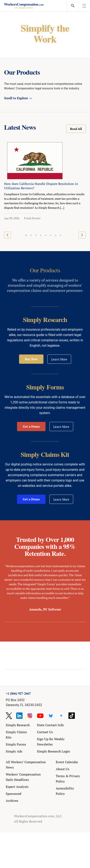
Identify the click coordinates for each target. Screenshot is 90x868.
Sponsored (14, 794)
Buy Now (31, 359)
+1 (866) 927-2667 (18, 693)
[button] (26, 235)
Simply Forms (16, 744)
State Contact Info (50, 725)
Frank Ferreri (32, 218)
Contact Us (45, 732)
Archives (12, 801)
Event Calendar (67, 762)
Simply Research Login (54, 751)
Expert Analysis (17, 787)
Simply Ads (14, 751)
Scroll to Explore (16, 98)
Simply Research (18, 725)
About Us (63, 769)
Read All (76, 129)
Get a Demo (31, 426)
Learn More (59, 359)
